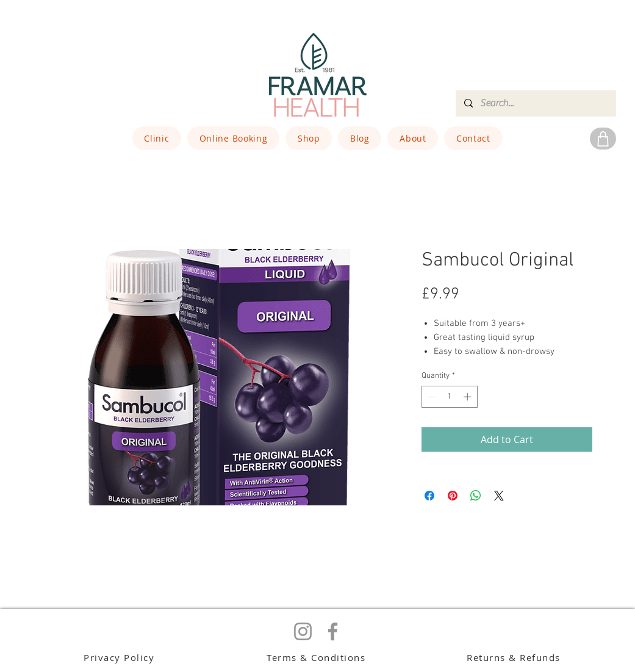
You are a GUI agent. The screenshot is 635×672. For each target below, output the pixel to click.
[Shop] (603, 139)
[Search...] (535, 103)
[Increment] (468, 397)
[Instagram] (303, 631)
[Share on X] (499, 496)
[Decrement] (431, 397)
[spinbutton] (449, 397)
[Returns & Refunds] (515, 657)
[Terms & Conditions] (317, 657)
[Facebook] (333, 631)
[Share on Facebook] (429, 496)
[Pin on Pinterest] (453, 496)
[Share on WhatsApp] (476, 496)
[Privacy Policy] (120, 657)
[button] (157, 138)
